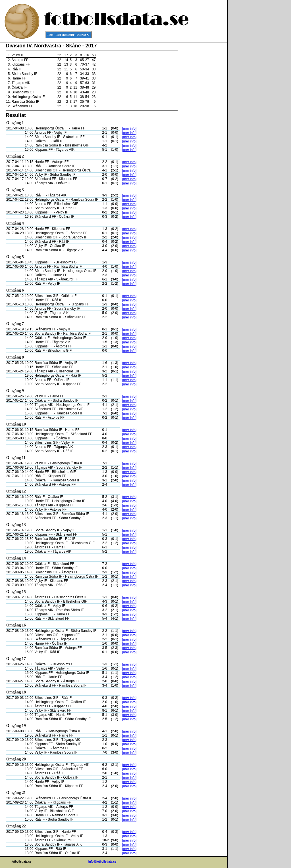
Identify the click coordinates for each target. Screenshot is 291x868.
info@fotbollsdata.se (102, 862)
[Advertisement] (202, 129)
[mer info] (129, 129)
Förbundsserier (65, 35)
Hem (50, 35)
